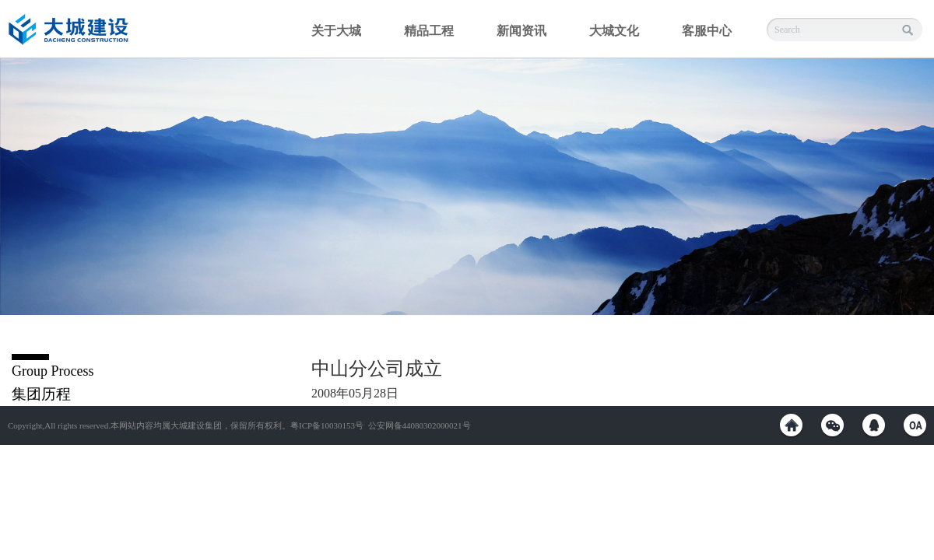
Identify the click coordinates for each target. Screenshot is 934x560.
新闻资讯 (521, 31)
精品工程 (429, 31)
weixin (832, 425)
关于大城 (336, 31)
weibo (791, 425)
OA (915, 425)
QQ (874, 425)
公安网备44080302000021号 (420, 425)
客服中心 (707, 31)
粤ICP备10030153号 (327, 425)
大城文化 (614, 31)
